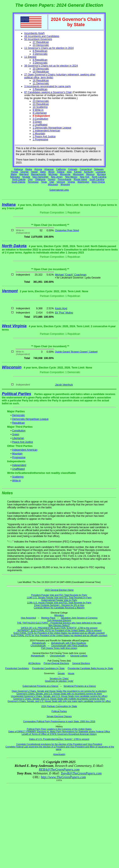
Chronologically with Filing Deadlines (70, 646)
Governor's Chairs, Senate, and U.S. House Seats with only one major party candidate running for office (59, 701)
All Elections (34, 663)
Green (16, 434)
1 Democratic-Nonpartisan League (52, 128)
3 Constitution (40, 119)
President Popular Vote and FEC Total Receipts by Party (59, 595)
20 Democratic (41, 69)
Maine (14, 174)
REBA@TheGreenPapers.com (59, 770)
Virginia (71, 182)
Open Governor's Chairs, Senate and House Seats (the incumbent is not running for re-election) (59, 691)
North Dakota (19, 179)
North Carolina (99, 177)
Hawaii (34, 172)
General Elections (81, 663)
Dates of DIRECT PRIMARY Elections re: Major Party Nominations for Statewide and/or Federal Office (59, 731)
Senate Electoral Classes (59, 716)
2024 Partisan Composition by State (59, 706)
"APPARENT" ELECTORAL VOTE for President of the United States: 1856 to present (59, 630)
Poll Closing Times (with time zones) (59, 648)
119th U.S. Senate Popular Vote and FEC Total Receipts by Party (59, 597)
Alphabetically (39, 643)
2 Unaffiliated (40, 125)
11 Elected (30, 57)
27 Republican (41, 42)
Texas (44, 182)
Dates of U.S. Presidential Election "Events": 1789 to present (59, 739)
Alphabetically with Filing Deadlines (69, 643)
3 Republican (40, 89)
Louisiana (101, 172)
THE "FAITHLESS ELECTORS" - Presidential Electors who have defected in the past (59, 623)
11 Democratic (41, 83)
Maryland (24, 174)
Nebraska (15, 177)
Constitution (19, 431)
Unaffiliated (19, 469)
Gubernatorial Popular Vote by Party (59, 600)
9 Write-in (38, 110)
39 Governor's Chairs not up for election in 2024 (51, 66)
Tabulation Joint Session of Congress (79, 618)
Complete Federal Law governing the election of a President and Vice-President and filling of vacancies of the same (60, 748)
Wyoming (65, 184)
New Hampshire (40, 177)
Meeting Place (48, 618)
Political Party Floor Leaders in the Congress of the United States (59, 729)
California (61, 169)
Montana (101, 174)
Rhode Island (80, 179)
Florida (15, 172)
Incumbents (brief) (34, 33)
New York (85, 177)
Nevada (26, 177)
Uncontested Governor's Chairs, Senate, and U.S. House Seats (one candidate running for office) (59, 696)
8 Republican (40, 51)
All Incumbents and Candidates (42, 36)
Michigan (53, 174)
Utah (52, 182)
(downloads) (59, 754)
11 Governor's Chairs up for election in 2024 (49, 48)
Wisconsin (53, 184)
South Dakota (18, 182)
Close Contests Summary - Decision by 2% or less (59, 605)
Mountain (17, 454)
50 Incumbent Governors (38, 39)
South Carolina (97, 179)
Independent (19, 465)
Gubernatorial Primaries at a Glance (40, 686)
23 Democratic (41, 45)
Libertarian (18, 438)
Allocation (59, 615)
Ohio (30, 179)
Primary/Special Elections (56, 663)
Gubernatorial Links (59, 190)
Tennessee (33, 182)
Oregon (52, 179)
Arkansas (49, 169)
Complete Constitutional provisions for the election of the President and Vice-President (59, 744)
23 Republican (41, 104)
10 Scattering (40, 107)
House (71, 673)
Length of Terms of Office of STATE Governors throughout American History (59, 734)
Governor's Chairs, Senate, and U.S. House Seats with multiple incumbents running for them (59, 699)
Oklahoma (40, 179)
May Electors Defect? (59, 625)
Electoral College (79, 656)
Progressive (19, 457)
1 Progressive (40, 139)
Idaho (43, 172)
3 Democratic (40, 54)
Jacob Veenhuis (64, 385)
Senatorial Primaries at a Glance (80, 686)
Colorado (73, 169)
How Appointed (28, 618)
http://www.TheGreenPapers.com (63, 777)
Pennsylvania (65, 179)
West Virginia (98, 182)
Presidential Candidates (17, 668)
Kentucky (89, 172)
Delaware (99, 169)
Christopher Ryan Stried (67, 230)
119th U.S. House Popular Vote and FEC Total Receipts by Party (59, 603)
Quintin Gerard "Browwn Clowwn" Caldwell (76, 352)
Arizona (38, 169)
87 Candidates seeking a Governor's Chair (48, 92)
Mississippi (78, 174)
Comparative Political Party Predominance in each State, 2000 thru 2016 (59, 721)
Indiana (61, 172)
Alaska (29, 169)
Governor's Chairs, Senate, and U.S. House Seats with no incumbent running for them (59, 694)
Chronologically (38, 646)
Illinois (51, 172)
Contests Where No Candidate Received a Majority (59, 608)
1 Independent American (46, 131)
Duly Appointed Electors (59, 620)
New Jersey (57, 177)
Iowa (69, 172)
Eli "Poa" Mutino (64, 313)
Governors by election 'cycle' (59, 681)
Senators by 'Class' (59, 678)
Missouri (90, 174)
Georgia (24, 172)
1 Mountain (39, 134)
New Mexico (71, 177)
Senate (61, 673)
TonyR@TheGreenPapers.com (81, 773)
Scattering (18, 477)
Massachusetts (38, 174)
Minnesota (65, 174)
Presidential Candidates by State (48, 668)
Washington (83, 182)
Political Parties (17, 394)
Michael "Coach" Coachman (71, 275)
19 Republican (41, 72)
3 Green (37, 122)
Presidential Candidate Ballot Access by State (91, 668)
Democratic (19, 415)
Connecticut (86, 169)
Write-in (17, 481)
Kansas (78, 172)
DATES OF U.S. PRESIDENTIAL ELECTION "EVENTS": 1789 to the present (59, 628)
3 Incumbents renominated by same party (47, 86)
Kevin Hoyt (61, 308)
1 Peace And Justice (44, 137)
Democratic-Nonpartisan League (30, 419)
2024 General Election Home (59, 590)
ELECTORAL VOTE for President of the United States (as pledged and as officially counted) (59, 633)
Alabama (19, 169)
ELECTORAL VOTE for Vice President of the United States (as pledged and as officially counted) (59, 635)
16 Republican (41, 80)
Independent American (25, 450)
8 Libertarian (40, 113)
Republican (19, 423)
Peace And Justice (23, 442)
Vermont (61, 182)
